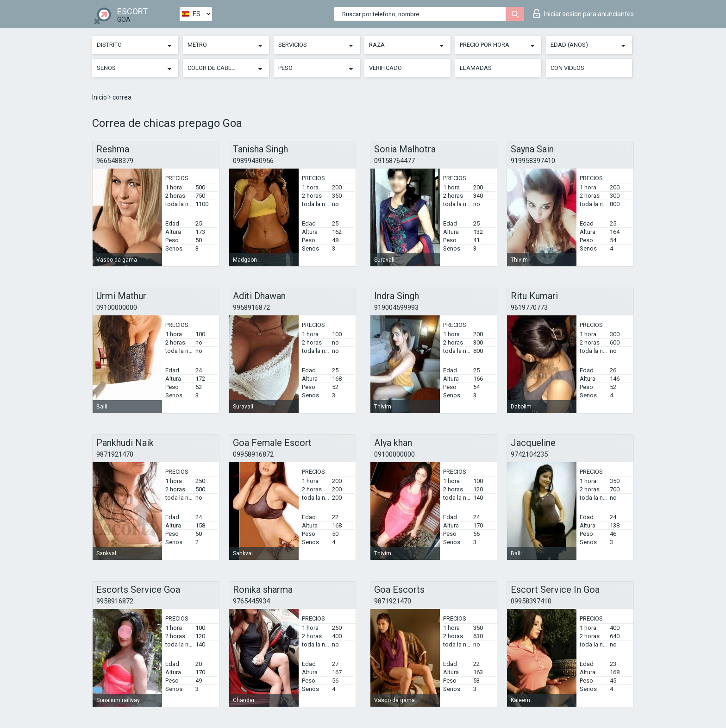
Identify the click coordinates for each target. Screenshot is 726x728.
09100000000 (117, 308)
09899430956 (253, 161)
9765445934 (251, 601)
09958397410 (531, 601)
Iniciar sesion (584, 13)
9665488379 (115, 161)
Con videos (567, 68)
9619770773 (529, 308)
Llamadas (476, 68)
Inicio (100, 97)
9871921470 (115, 454)
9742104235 (529, 454)
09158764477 (394, 161)
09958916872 (253, 454)
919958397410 (533, 161)
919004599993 (396, 308)
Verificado (385, 68)
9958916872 (251, 308)
